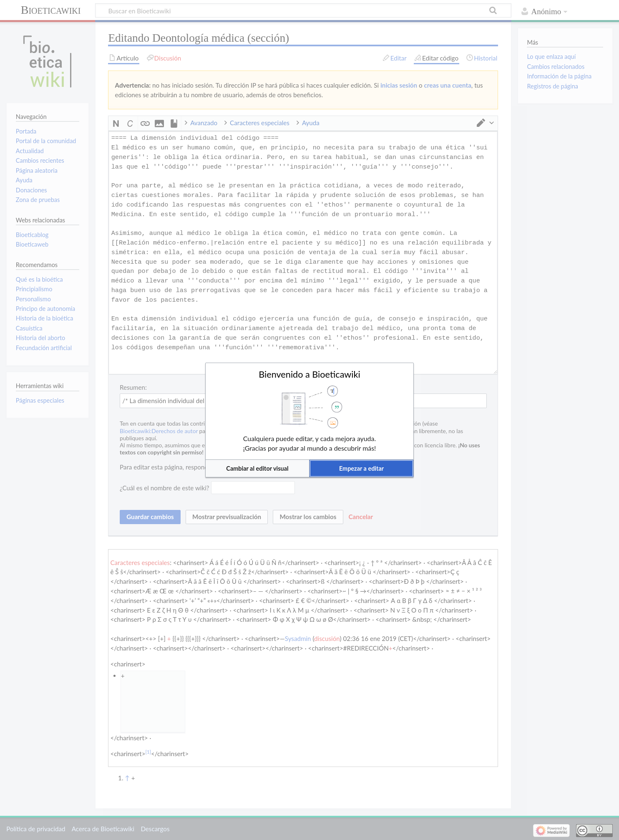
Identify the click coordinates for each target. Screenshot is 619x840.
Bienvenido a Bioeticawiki (309, 374)
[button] (257, 468)
